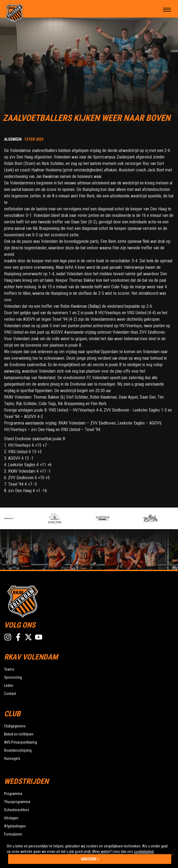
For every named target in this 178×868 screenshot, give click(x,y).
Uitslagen (11, 818)
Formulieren (13, 834)
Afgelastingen (15, 826)
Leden (9, 685)
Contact (10, 694)
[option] (24, 518)
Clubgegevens (15, 726)
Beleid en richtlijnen (19, 734)
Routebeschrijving (18, 750)
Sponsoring (13, 677)
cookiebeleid (144, 852)
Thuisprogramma (17, 802)
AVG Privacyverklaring (21, 742)
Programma (13, 794)
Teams (9, 669)
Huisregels (12, 758)
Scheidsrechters (17, 810)
